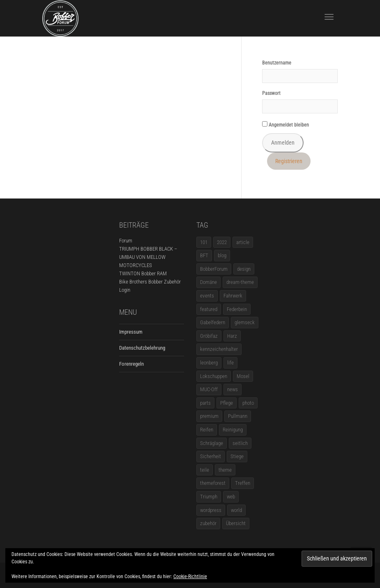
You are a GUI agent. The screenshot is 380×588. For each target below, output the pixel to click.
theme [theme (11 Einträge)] (225, 470)
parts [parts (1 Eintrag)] (205, 403)
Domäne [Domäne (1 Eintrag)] (208, 282)
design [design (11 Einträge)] (244, 269)
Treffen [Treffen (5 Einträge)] (243, 483)
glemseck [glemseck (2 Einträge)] (245, 322)
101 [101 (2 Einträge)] (204, 242)
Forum (126, 241)
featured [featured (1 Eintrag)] (209, 309)
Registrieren (289, 161)
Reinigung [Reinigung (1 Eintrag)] (233, 430)
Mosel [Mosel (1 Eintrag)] (243, 376)
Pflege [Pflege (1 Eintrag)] (227, 403)
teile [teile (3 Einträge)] (205, 470)
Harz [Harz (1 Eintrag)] (232, 336)
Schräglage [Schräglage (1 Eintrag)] (212, 443)
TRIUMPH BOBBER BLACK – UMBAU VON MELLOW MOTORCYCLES (148, 257)
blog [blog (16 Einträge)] (222, 255)
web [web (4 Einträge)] (231, 497)
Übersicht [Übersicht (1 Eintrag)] (236, 523)
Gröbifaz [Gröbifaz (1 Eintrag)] (209, 336)
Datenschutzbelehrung (142, 348)
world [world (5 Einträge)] (236, 510)
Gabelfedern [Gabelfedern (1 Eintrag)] (213, 322)
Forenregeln (131, 364)
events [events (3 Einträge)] (207, 296)
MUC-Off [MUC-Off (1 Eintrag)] (209, 389)
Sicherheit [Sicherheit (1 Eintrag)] (211, 456)
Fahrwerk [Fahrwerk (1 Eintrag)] (233, 296)
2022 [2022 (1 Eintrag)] (222, 242)
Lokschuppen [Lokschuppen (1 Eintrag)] (214, 376)
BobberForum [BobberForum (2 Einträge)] (214, 269)
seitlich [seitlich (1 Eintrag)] (240, 443)
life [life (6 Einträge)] (230, 363)
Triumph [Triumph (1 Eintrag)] (209, 497)
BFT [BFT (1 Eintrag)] (204, 255)
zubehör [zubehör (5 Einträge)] (208, 523)
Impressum (131, 332)
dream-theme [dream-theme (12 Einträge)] (240, 282)
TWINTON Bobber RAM (143, 273)
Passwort (271, 93)
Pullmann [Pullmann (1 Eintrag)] (238, 416)
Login (125, 290)
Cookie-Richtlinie (190, 576)
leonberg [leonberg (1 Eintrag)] (209, 363)
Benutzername (277, 63)
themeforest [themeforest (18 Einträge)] (213, 483)
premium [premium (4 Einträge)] (209, 416)
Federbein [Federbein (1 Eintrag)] (237, 309)
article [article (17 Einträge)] (243, 242)
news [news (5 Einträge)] (233, 389)
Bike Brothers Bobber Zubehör (150, 282)
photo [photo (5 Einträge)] (248, 403)
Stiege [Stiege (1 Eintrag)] (237, 456)
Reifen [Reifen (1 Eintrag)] (207, 430)
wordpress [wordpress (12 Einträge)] (211, 510)
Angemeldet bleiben (286, 125)
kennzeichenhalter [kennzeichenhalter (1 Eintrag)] (219, 349)
